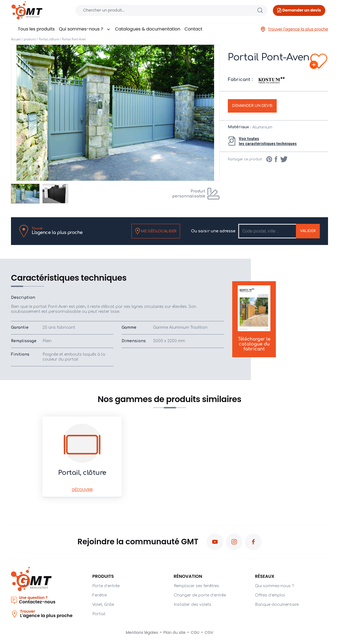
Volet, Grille (103, 605)
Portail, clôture (49, 39)
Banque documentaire (277, 605)
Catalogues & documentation (148, 29)
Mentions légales (142, 632)
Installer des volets (193, 605)
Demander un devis (252, 106)
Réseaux (265, 576)
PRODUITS (103, 576)
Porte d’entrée (106, 586)
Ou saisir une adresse (213, 231)
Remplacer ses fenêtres (196, 586)
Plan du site (174, 632)
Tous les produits (36, 29)
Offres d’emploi (270, 595)
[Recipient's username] (267, 231)
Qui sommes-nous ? (85, 29)
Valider (308, 231)
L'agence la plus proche (57, 231)
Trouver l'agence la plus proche (294, 29)
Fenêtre (100, 595)
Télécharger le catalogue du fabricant (254, 319)
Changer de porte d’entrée (200, 595)
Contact (193, 29)
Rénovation (188, 576)
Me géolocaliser (156, 231)
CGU (195, 632)
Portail (99, 614)
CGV (209, 632)
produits (30, 39)
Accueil (16, 39)
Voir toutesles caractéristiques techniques (268, 141)
